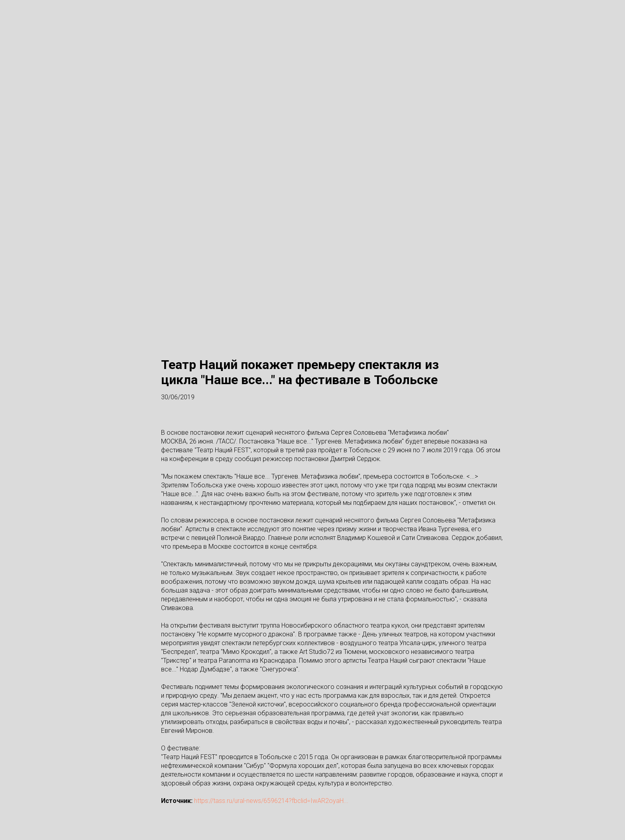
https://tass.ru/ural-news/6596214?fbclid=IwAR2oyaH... (271, 801)
